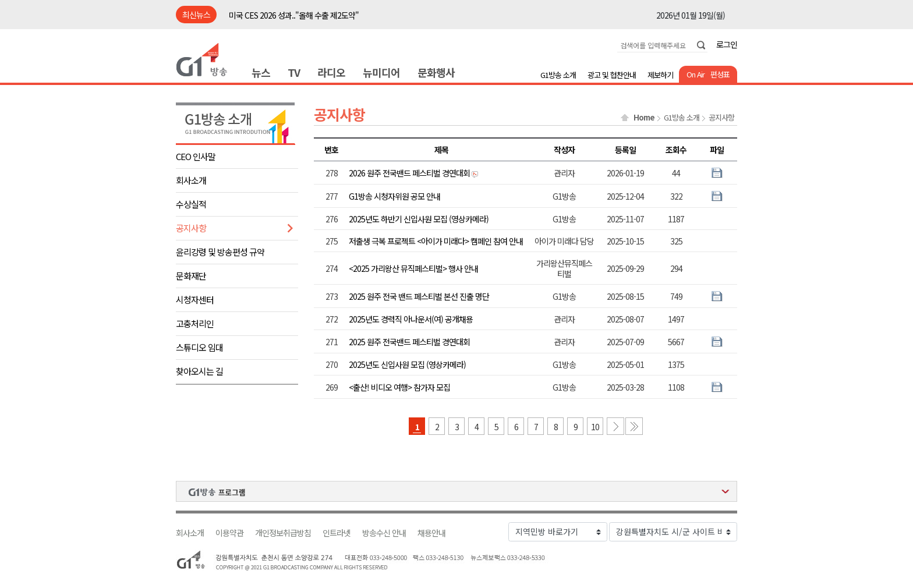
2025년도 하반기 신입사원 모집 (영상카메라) (419, 219)
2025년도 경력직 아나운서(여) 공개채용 (411, 319)
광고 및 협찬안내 (612, 75)
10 (595, 427)
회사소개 (191, 180)
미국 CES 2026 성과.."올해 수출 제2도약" (294, 15)
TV (294, 72)
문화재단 (191, 276)
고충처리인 (195, 323)
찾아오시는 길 (199, 371)
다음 (615, 426)
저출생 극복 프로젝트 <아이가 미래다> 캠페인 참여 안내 (436, 241)
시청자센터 (195, 300)
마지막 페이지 (634, 426)
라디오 (331, 72)
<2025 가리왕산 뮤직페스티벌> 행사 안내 (413, 268)
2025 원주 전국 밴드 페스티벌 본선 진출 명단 (419, 296)
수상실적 (191, 204)
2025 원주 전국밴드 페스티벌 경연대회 (409, 342)
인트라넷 (337, 533)
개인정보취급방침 (283, 533)
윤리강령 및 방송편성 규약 (220, 252)
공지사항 (191, 228)
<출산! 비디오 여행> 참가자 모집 (399, 387)
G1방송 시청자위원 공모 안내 (394, 196)
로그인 (727, 44)
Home (644, 118)
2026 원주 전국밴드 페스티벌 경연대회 (409, 173)
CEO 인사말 (196, 156)
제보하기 (660, 75)
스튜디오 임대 (199, 347)
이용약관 (229, 533)
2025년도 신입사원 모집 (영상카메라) (407, 364)
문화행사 (436, 72)
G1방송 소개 (558, 75)
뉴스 (261, 72)
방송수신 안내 (384, 533)
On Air (696, 74)
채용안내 (431, 533)
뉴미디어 (381, 72)
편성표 (720, 74)
